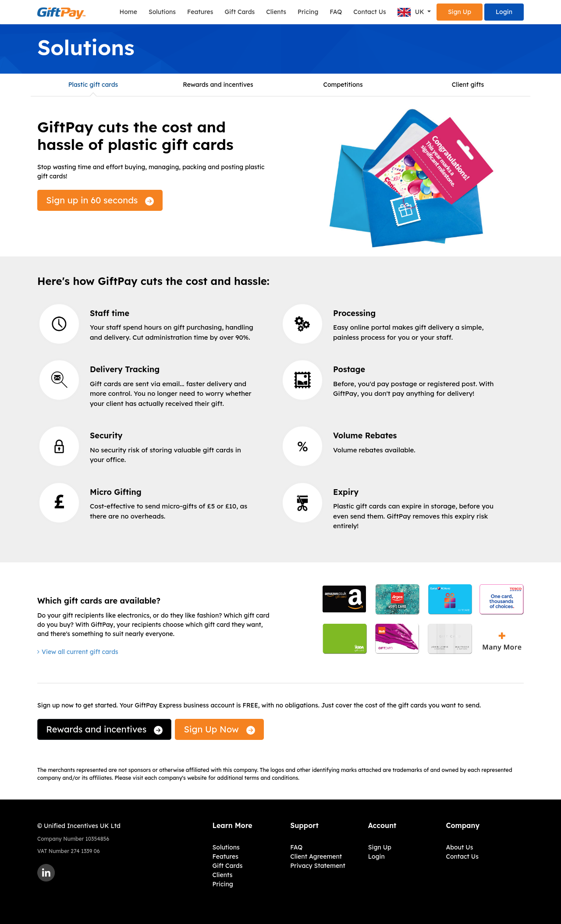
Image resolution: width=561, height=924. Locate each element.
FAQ (336, 12)
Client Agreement (316, 856)
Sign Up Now (220, 729)
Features (200, 12)
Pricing (308, 12)
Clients (276, 12)
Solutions (162, 12)
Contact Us (369, 12)
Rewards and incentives (104, 729)
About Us (459, 847)
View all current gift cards (80, 652)
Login (504, 12)
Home (128, 12)
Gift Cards (240, 12)
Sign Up (460, 12)
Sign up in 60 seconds (100, 200)
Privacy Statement (318, 866)
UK (412, 12)
